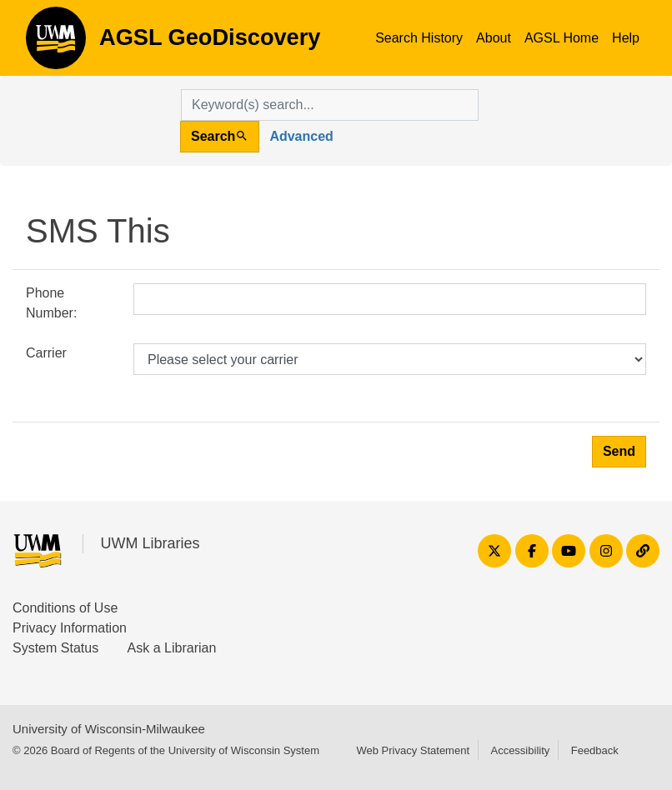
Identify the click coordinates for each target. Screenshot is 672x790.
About (494, 38)
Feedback (595, 750)
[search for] (330, 105)
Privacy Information (70, 628)
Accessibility (520, 750)
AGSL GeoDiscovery (56, 43)
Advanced (301, 136)
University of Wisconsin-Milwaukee (109, 729)
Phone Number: (51, 303)
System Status (55, 648)
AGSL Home (562, 38)
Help (626, 38)
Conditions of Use (65, 608)
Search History (419, 38)
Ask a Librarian (172, 648)
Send (619, 451)
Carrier (46, 353)
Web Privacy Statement (413, 750)
